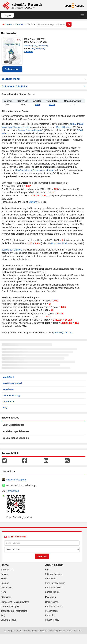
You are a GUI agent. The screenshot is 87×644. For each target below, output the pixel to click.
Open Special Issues (13, 425)
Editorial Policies (53, 574)
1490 (37, 104)
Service (6, 597)
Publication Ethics (54, 606)
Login (7, 15)
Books (4, 579)
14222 (52, 104)
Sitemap (5, 583)
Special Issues (52, 592)
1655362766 (13, 491)
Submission (12, 69)
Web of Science (63, 127)
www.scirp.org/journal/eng (36, 45)
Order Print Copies (10, 606)
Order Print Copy (12, 395)
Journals (19, 24)
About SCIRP (54, 565)
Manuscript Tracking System (15, 602)
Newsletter (8, 389)
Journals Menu (43, 79)
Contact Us (8, 401)
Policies (51, 597)
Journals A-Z (7, 570)
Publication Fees (53, 587)
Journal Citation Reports (30, 130)
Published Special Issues (16, 431)
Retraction (50, 615)
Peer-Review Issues (55, 583)
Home (9, 24)
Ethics (48, 570)
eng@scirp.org (38, 48)
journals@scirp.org (63, 333)
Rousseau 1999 (59, 243)
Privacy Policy (52, 620)
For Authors (51, 579)
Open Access (52, 602)
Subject (5, 574)
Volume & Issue (9, 620)
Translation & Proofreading (14, 611)
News (4, 592)
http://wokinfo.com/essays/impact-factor (35, 170)
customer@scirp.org (16, 480)
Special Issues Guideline (16, 438)
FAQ (5, 408)
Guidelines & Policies (43, 87)
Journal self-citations (12, 250)
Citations (29, 52)
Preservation (51, 611)
